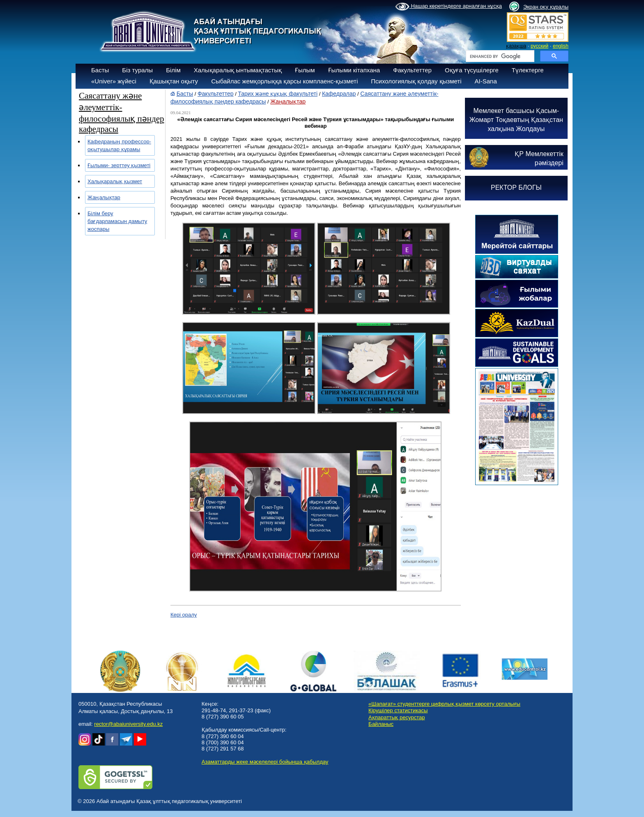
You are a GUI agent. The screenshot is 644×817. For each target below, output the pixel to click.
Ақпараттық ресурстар (397, 717)
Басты (100, 70)
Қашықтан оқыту (174, 81)
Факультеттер (412, 70)
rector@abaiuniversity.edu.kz (128, 724)
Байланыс (381, 724)
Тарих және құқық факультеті (278, 94)
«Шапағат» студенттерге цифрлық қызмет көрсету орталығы (444, 704)
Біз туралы (137, 70)
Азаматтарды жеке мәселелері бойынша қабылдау (265, 762)
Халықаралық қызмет (115, 181)
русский (539, 46)
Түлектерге (528, 70)
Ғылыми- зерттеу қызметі (119, 165)
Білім (173, 70)
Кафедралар (339, 94)
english (561, 46)
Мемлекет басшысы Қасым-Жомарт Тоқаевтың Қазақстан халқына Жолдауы (516, 120)
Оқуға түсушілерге (472, 70)
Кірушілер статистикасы (398, 710)
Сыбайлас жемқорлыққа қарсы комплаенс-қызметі (284, 81)
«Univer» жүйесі (114, 81)
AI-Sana (486, 81)
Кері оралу (184, 615)
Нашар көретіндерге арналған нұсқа (448, 7)
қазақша (516, 46)
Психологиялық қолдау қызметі (416, 81)
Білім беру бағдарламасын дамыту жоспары (117, 221)
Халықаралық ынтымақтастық (238, 70)
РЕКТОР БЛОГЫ (516, 188)
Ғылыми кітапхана (354, 70)
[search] (499, 56)
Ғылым (305, 70)
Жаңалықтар (104, 197)
